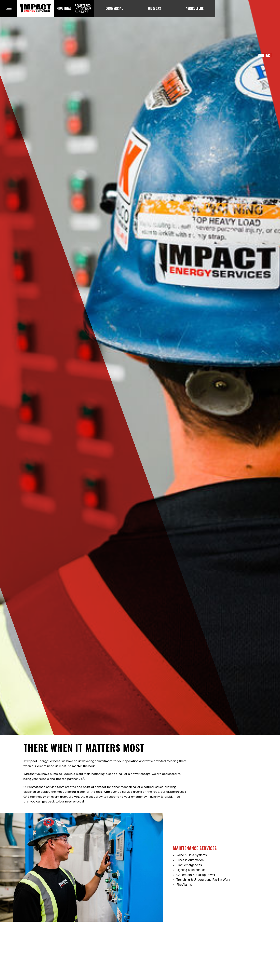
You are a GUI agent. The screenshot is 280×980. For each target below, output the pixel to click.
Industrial (74, 9)
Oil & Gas (154, 8)
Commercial (114, 8)
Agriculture (195, 8)
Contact (265, 55)
